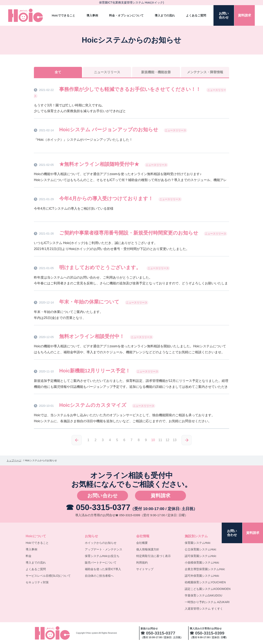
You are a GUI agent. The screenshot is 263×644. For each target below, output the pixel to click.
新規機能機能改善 (156, 72)
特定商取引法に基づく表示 (153, 556)
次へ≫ (187, 440)
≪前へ (77, 440)
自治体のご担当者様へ (99, 576)
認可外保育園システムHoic (202, 576)
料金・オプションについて (126, 15)
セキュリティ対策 (37, 582)
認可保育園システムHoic (201, 556)
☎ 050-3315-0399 (128, 515)
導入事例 (92, 15)
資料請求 (160, 496)
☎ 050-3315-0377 (98, 507)
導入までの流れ (165, 15)
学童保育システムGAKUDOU (204, 595)
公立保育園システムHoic (201, 549)
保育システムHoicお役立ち (102, 556)
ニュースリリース (107, 72)
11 (160, 440)
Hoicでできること (63, 15)
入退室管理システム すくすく (204, 609)
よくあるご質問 (196, 15)
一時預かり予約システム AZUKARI (207, 602)
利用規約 (142, 563)
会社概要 (142, 543)
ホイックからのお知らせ (101, 543)
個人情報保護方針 (148, 549)
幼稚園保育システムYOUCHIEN (205, 582)
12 (167, 440)
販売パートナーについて (101, 563)
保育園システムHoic (198, 543)
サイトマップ (145, 569)
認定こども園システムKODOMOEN (208, 589)
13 (175, 440)
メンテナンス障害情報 (205, 72)
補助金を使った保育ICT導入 (103, 569)
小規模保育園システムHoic (202, 563)
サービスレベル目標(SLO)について (48, 576)
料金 (29, 556)
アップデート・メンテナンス (104, 549)
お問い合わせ (103, 496)
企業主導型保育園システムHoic (205, 569)
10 (153, 440)
